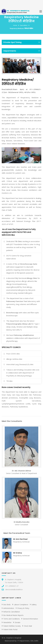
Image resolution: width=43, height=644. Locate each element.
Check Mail (27, 626)
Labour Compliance (20, 605)
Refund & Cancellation (11, 612)
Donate (17, 622)
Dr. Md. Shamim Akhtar (21, 471)
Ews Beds (6, 605)
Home (15, 25)
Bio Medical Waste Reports (13, 615)
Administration (8, 608)
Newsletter (7, 622)
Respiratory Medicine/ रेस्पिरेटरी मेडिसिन (21, 28)
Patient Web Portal (10, 629)
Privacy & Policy (22, 608)
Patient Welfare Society (11, 626)
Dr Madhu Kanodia (22, 522)
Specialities (24, 25)
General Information (30, 619)
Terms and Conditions (11, 619)
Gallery (33, 605)
